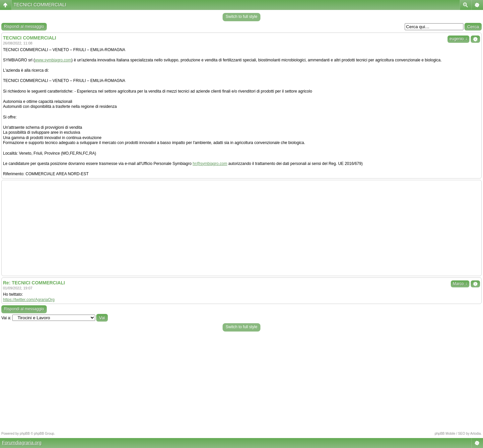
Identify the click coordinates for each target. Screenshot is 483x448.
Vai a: (6, 318)
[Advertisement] (241, 228)
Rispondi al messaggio (24, 27)
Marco (460, 284)
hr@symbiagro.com (210, 164)
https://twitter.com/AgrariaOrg (29, 300)
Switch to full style (241, 17)
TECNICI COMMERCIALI (40, 5)
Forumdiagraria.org (22, 443)
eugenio (458, 39)
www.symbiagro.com (53, 60)
